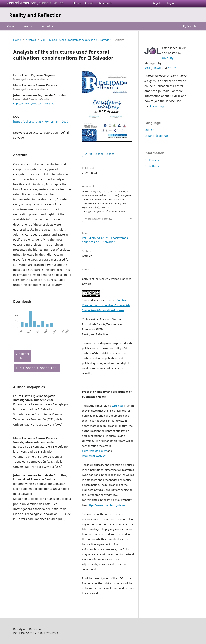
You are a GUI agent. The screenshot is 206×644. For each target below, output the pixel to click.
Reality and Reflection (36, 15)
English (149, 130)
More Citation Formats (98, 219)
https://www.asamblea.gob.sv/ (106, 505)
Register (157, 3)
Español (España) (156, 136)
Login (170, 3)
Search (190, 26)
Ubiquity (168, 58)
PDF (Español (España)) (102, 154)
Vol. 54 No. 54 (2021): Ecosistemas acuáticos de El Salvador (76, 40)
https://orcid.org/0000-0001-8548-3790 (34, 104)
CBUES (172, 68)
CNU (148, 68)
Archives (30, 26)
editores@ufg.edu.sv (94, 451)
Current (12, 26)
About (89, 3)
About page (158, 106)
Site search (104, 3)
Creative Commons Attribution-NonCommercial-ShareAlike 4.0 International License (106, 305)
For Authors (152, 166)
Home (77, 3)
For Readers (152, 160)
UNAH (157, 68)
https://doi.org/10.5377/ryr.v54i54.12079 (41, 122)
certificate (117, 406)
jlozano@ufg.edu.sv (94, 456)
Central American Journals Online (35, 3)
